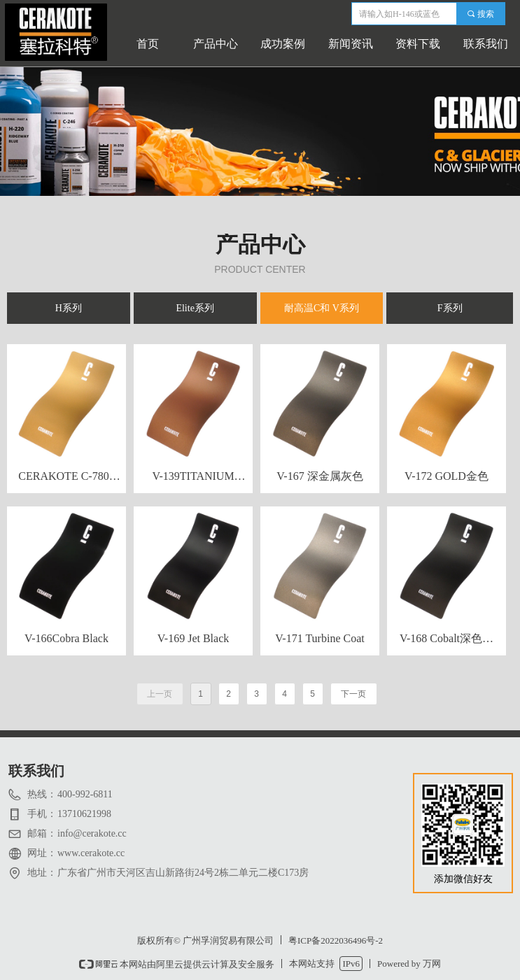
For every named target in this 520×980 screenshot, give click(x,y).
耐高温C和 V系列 (322, 308)
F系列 (450, 308)
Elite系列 (195, 308)
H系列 (69, 308)
